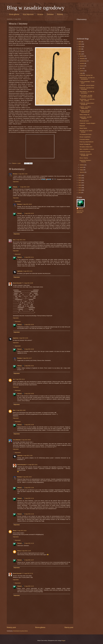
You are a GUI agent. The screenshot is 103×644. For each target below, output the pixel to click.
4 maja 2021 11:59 (28, 456)
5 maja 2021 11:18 (29, 514)
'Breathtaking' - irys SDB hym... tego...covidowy (87, 100)
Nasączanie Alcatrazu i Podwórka (85, 161)
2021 (80, 54)
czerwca (82, 71)
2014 (80, 190)
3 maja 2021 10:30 (29, 394)
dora (14, 240)
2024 (80, 47)
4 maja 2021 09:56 (26, 440)
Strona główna (14, 14)
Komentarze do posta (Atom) (20, 631)
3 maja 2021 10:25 (29, 325)
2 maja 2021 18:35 (28, 283)
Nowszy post (11, 627)
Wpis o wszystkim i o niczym (87, 149)
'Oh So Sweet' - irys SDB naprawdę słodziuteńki (86, 96)
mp (14, 379)
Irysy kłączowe (28, 14)
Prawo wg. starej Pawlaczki (86, 142)
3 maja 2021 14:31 (29, 366)
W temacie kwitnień (84, 139)
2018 (80, 180)
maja (81, 73)
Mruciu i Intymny (84, 158)
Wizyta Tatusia (83, 128)
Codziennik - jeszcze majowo (87, 85)
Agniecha (20, 271)
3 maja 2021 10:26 (29, 349)
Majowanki (82, 126)
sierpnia (82, 66)
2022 (80, 51)
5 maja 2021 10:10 (33, 465)
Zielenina (50, 14)
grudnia (82, 56)
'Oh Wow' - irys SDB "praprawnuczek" (85, 111)
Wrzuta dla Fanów (84, 121)
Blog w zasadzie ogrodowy (36, 8)
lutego (82, 170)
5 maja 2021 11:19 (29, 543)
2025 (80, 44)
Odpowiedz (16, 182)
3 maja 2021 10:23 (29, 213)
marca (82, 167)
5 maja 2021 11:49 (26, 551)
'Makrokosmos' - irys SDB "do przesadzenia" (87, 78)
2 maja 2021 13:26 (25, 187)
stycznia (82, 172)
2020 (80, 175)
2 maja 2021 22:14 (20, 379)
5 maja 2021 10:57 (27, 477)
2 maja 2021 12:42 (23, 174)
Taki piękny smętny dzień (86, 147)
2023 (80, 49)
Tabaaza (15, 187)
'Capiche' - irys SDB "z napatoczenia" (85, 108)
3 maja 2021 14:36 (29, 425)
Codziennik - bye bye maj (86, 75)
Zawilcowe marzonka (85, 152)
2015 (80, 188)
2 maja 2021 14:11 (29, 257)
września (82, 63)
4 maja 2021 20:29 (22, 531)
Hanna (15, 531)
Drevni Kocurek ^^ (18, 283)
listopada (82, 59)
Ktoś (14, 410)
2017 (80, 183)
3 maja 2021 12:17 (27, 358)
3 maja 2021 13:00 (21, 410)
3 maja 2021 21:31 (28, 271)
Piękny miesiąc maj (84, 115)
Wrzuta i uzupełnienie (85, 137)
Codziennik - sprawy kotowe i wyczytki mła (87, 104)
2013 (80, 193)
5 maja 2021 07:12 (28, 573)
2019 (80, 178)
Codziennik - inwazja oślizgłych (87, 123)
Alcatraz (40, 14)
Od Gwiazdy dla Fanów (85, 134)
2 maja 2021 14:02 (21, 240)
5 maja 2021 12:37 (29, 560)
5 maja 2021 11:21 (29, 586)
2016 (80, 185)
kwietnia (82, 165)
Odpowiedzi (18, 201)
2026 (80, 42)
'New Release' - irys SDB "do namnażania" (87, 92)
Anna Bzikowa (17, 440)
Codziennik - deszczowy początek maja (86, 155)
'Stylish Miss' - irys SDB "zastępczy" (85, 118)
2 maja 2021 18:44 (27, 204)
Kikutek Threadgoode (85, 144)
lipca (81, 68)
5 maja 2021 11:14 (29, 498)
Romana (15, 174)
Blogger (63, 640)
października (83, 61)
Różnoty (60, 14)
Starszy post (69, 627)
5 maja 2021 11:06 (29, 488)
